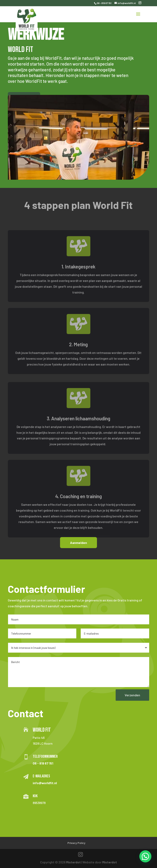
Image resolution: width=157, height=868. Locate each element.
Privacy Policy (76, 843)
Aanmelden (78, 543)
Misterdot (73, 862)
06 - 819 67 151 (104, 3)
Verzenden (132, 695)
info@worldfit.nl (45, 783)
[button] (145, 856)
